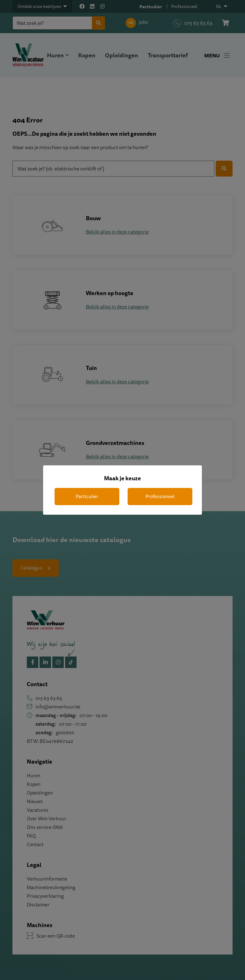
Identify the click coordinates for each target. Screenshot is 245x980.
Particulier (87, 496)
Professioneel (160, 496)
